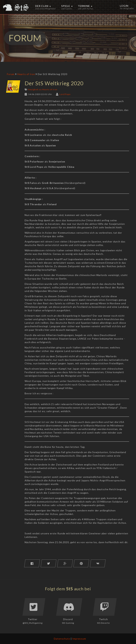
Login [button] (127, 7)
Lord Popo (65, 94)
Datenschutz (62, 639)
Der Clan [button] (46, 7)
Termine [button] (86, 7)
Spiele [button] (67, 7)
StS (70, 589)
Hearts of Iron (26, 74)
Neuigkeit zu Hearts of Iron (43, 89)
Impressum (79, 639)
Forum (11, 74)
